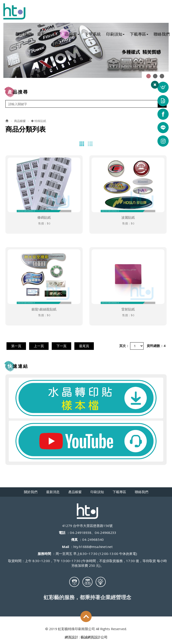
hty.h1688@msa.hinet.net (93, 547)
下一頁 (61, 346)
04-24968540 (93, 539)
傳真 (74, 539)
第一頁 (16, 346)
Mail (66, 547)
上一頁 (39, 346)
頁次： (124, 346)
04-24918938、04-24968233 (93, 533)
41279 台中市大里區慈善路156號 (87, 526)
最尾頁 (84, 346)
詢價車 (163, 87)
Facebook (163, 114)
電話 (62, 533)
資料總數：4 (156, 346)
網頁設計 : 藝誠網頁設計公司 (86, 637)
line (163, 128)
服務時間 (44, 554)
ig (163, 141)
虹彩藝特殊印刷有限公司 (15, 11)
